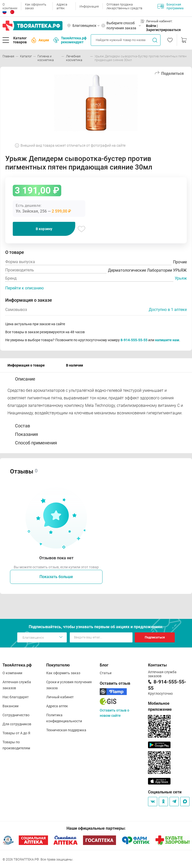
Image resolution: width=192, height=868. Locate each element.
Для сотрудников (17, 724)
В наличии (74, 365)
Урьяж (181, 278)
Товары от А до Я (16, 733)
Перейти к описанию (24, 288)
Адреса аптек (62, 6)
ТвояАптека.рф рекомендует (70, 40)
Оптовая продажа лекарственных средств (124, 6)
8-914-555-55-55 (134, 340)
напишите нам (167, 340)
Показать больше (56, 577)
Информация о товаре (26, 365)
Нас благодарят (16, 697)
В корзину (44, 229)
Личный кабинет (60, 697)
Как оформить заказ (36, 6)
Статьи (106, 673)
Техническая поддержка (66, 730)
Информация (89, 6)
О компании (10, 6)
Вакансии (10, 706)
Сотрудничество (16, 715)
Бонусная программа (170, 6)
